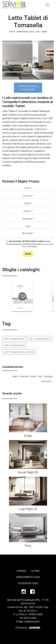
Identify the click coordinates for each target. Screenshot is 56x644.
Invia (28, 254)
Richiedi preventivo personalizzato (28, 88)
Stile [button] (40, 376)
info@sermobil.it (32, 622)
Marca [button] (16, 376)
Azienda (21, 571)
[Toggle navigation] (47, 5)
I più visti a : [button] (47, 381)
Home (12, 31)
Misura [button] (33, 376)
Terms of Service (27, 246)
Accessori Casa (28, 583)
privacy (47, 241)
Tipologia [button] (48, 376)
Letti (37, 31)
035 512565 (30, 618)
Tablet (44, 31)
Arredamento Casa (25, 31)
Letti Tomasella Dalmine (40, 339)
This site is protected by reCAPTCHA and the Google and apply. (29, 245)
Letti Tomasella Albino (14, 339)
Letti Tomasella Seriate (14, 345)
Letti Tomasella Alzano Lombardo (19, 352)
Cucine (35, 571)
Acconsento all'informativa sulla (30, 241)
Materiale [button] (24, 376)
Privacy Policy (46, 244)
